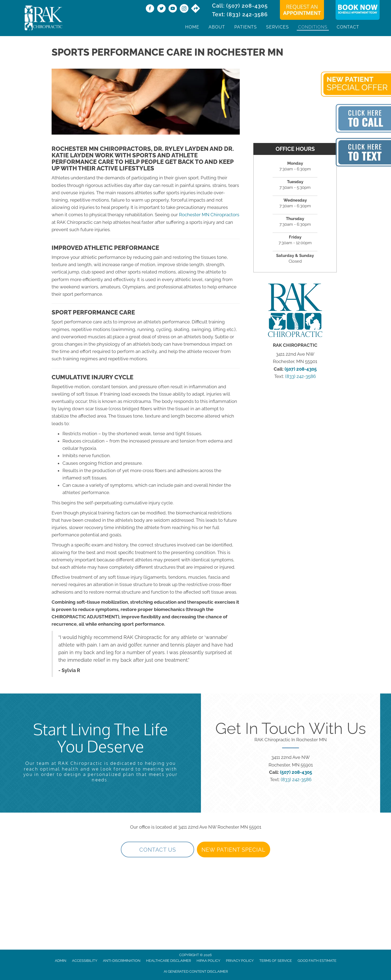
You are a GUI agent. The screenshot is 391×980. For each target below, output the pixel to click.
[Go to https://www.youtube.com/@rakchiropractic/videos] (173, 9)
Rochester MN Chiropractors (209, 215)
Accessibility (85, 961)
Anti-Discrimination (122, 961)
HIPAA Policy (208, 961)
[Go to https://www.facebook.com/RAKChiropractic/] (150, 9)
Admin (61, 961)
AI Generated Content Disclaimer (196, 971)
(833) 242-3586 (247, 14)
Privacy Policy (240, 961)
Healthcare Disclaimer (168, 961)
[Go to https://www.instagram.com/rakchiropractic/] (184, 9)
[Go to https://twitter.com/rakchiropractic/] (161, 9)
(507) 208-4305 (247, 6)
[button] (157, 849)
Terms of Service (276, 961)
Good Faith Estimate (317, 961)
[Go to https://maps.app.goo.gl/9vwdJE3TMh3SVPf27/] (195, 9)
